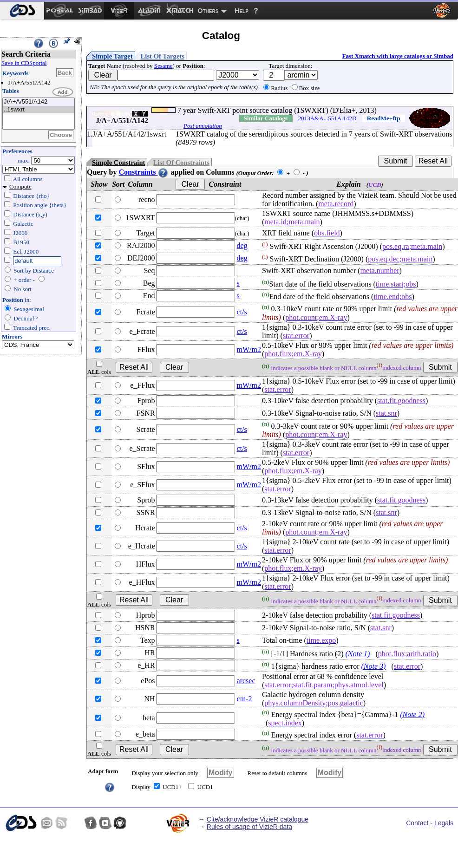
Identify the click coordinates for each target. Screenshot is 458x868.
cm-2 (245, 699)
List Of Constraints (181, 163)
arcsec (246, 681)
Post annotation (203, 126)
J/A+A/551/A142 (39, 102)
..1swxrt (39, 110)
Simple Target (112, 56)
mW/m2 (249, 349)
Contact (417, 823)
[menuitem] (22, 11)
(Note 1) (358, 654)
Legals (444, 823)
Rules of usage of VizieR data (249, 827)
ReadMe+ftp (384, 118)
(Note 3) (374, 666)
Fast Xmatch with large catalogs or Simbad (398, 56)
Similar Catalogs (265, 118)
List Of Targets (163, 56)
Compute (20, 186)
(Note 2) (412, 715)
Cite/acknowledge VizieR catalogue (258, 819)
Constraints (144, 172)
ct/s (242, 312)
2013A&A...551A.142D (327, 118)
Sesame (164, 66)
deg (242, 245)
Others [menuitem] (208, 11)
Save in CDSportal (24, 63)
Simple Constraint (118, 163)
